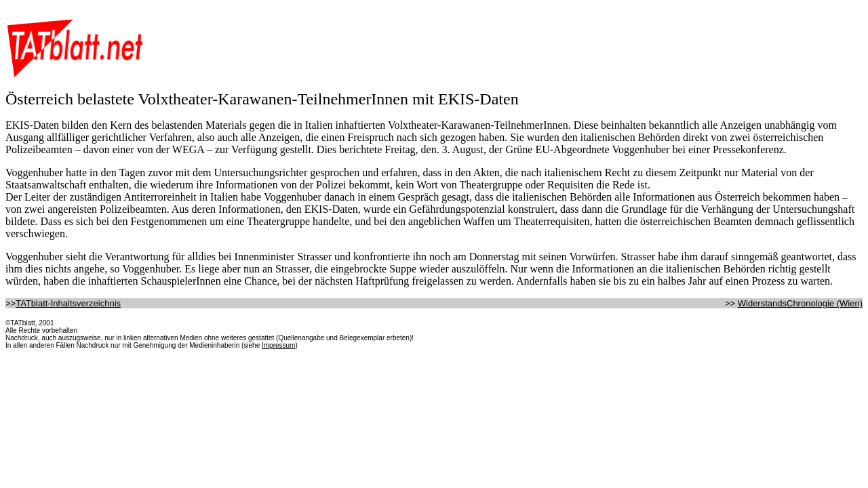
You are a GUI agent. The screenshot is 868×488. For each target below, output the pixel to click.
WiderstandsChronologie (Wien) (800, 303)
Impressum (278, 345)
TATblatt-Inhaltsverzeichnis (68, 303)
